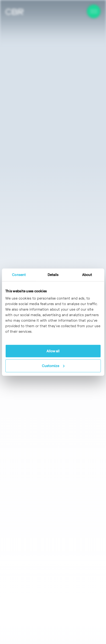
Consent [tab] (19, 275)
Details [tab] (53, 275)
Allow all (53, 351)
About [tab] (87, 275)
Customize (53, 366)
